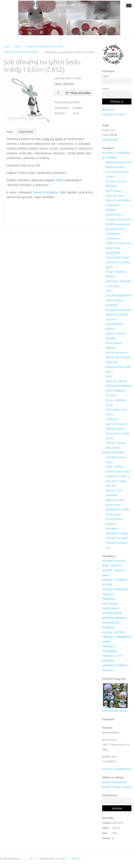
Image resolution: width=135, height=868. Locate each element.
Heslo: (106, 89)
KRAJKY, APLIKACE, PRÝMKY (116, 274)
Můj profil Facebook (114, 782)
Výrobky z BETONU (114, 632)
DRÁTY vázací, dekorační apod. (115, 193)
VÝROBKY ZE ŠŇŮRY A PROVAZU (115, 668)
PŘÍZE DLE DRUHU (116, 381)
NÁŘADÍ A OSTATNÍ (117, 315)
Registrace (108, 109)
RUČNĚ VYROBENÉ (113, 452)
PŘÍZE (109, 376)
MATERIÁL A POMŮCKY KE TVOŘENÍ (45, 47)
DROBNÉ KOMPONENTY (114, 212)
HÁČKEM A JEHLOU (114, 561)
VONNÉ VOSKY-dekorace (115, 521)
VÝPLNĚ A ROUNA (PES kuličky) (116, 445)
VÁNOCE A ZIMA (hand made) (115, 502)
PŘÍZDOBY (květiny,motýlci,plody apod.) (118, 367)
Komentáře (26, 132)
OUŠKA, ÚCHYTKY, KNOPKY (116, 336)
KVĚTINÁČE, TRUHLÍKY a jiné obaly (118, 284)
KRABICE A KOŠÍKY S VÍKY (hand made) (118, 479)
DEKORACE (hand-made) (116, 460)
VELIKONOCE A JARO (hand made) (118, 512)
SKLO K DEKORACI (116, 400)
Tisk (31, 858)
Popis (10, 132)
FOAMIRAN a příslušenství (113, 236)
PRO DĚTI (111, 486)
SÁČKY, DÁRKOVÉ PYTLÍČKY (116, 393)
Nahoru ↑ (77, 858)
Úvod (6, 47)
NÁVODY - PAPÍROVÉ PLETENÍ (115, 582)
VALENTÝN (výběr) (116, 424)
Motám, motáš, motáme (117, 787)
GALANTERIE (113, 253)
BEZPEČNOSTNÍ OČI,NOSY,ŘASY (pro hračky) (117, 172)
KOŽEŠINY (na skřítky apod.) (118, 265)
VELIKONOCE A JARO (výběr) (118, 436)
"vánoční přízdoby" (46, 192)
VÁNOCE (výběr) (115, 429)
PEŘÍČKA (111, 348)
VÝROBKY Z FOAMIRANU (110, 649)
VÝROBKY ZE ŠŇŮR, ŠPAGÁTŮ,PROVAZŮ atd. (117, 543)
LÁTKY (109, 291)
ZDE (59, 180)
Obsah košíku (110, 140)
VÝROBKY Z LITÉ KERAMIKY (112, 658)
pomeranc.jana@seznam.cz (119, 769)
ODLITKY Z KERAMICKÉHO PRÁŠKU (114, 324)
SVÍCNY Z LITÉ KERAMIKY (114, 493)
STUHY (110, 405)
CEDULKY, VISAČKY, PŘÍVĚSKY (117, 184)
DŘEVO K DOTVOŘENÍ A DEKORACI (21, 52)
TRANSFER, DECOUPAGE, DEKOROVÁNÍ (110, 604)
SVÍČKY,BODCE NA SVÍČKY (116, 412)
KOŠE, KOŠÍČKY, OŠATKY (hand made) (118, 469)
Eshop (18, 47)
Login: (106, 76)
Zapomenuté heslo (113, 114)
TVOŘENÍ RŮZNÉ (112, 613)
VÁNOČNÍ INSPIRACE (115, 618)
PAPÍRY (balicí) (114, 343)
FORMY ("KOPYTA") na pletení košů (118, 246)
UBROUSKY (112, 419)
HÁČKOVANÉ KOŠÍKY (118, 257)
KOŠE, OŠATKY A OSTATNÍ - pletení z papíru (114, 570)
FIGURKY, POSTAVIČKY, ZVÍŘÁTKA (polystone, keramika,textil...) (118, 224)
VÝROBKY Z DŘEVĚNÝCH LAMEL (117, 531)
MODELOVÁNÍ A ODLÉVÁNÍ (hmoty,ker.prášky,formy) (120, 305)
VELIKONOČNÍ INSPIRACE (111, 625)
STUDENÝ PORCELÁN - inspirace (116, 592)
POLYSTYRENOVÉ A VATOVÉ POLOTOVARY (118, 355)
